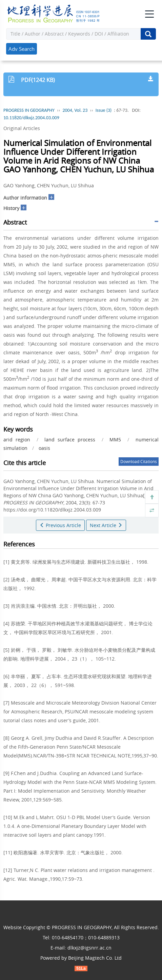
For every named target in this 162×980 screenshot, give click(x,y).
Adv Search (22, 49)
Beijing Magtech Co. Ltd (95, 958)
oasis (44, 448)
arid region (17, 440)
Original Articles (22, 128)
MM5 (115, 440)
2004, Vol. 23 (75, 110)
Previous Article (60, 525)
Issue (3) (104, 110)
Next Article (106, 525)
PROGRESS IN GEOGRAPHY (29, 110)
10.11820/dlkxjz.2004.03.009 (31, 118)
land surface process (70, 440)
